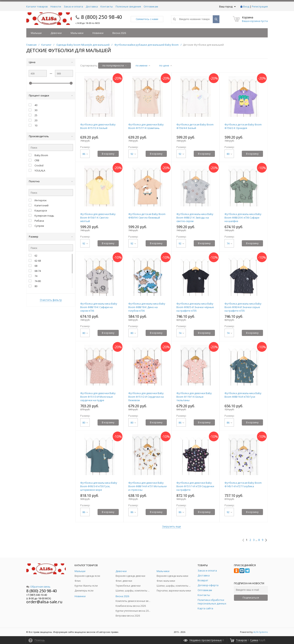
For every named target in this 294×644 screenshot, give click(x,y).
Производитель (51, 136)
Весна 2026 (119, 33)
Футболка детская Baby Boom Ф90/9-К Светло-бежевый (147, 216)
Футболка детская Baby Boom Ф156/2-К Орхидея (243, 126)
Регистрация (260, 6)
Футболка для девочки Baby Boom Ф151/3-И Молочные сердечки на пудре (98, 397)
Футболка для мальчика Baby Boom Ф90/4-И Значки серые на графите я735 (243, 307)
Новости (56, 6)
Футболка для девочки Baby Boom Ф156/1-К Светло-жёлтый (98, 218)
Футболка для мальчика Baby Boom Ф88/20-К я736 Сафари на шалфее (243, 218)
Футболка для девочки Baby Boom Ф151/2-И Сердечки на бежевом (146, 397)
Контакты (107, 6)
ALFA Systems (261, 632)
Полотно (51, 181)
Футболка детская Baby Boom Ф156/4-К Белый (195, 126)
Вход (246, 6)
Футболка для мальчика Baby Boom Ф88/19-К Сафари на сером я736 (99, 307)
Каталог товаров (37, 6)
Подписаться (251, 598)
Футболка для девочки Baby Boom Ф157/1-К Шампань (146, 126)
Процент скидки (51, 95)
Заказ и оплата (73, 6)
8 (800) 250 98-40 (102, 17)
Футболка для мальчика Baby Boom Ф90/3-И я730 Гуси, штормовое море (99, 486)
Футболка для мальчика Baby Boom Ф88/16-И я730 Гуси (243, 395)
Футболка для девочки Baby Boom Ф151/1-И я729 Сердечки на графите (195, 486)
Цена (51, 62)
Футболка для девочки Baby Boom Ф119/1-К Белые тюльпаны (194, 397)
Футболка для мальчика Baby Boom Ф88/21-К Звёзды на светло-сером (195, 218)
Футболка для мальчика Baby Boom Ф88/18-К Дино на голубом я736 (147, 307)
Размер (51, 237)
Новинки (98, 33)
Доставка (92, 6)
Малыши (36, 33)
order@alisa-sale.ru (44, 602)
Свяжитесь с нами (147, 19)
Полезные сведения (128, 6)
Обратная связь (38, 587)
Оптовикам (151, 6)
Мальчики (77, 33)
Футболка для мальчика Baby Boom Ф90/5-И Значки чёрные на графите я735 (195, 307)
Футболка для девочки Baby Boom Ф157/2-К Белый (98, 126)
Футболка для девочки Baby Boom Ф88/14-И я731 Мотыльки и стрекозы (147, 486)
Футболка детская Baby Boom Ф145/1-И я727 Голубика (243, 484)
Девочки (56, 33)
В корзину (108, 154)
